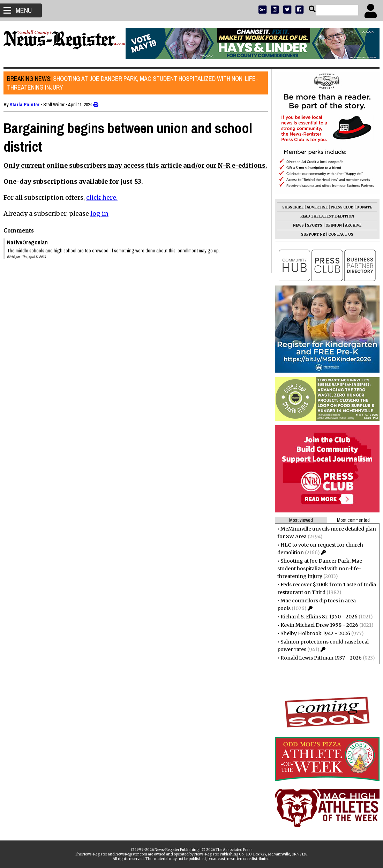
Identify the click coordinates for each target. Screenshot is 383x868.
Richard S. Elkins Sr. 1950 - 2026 (316, 617)
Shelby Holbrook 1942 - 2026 (312, 633)
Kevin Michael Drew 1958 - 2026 (316, 625)
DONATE (361, 207)
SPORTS (311, 225)
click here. (105, 205)
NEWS (295, 225)
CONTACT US (337, 234)
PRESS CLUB (339, 207)
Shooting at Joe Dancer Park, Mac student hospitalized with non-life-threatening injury (136, 83)
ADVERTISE (314, 207)
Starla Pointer (28, 105)
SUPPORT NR (310, 234)
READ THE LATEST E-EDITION (324, 216)
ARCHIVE (350, 225)
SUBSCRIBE (289, 207)
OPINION (330, 225)
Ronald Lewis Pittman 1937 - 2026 (318, 658)
